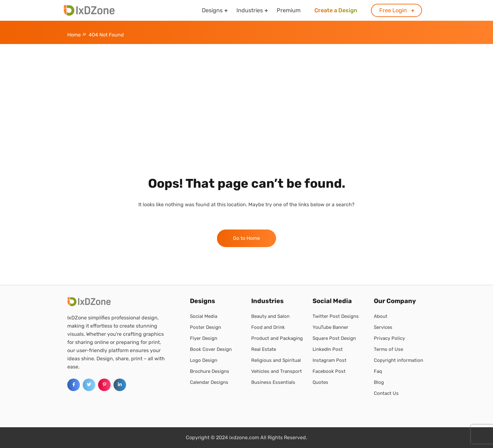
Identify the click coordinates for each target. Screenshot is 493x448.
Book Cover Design (211, 349)
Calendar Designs (209, 382)
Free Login (393, 10)
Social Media (204, 316)
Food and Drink (268, 327)
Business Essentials (273, 382)
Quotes (320, 382)
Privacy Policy (389, 338)
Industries (250, 10)
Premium (289, 10)
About (381, 316)
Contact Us (386, 393)
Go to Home (246, 238)
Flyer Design (204, 338)
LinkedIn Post (328, 349)
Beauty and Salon (270, 316)
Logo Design (204, 360)
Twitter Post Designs (336, 316)
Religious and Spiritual (276, 360)
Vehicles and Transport (277, 371)
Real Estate (264, 349)
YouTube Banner (330, 327)
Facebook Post (329, 371)
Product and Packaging (277, 338)
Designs (212, 10)
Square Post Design (334, 338)
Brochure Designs (210, 371)
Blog (379, 382)
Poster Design (205, 327)
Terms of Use (388, 349)
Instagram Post (330, 360)
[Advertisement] (246, 91)
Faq (378, 371)
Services (383, 327)
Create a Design (336, 10)
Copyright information (399, 360)
